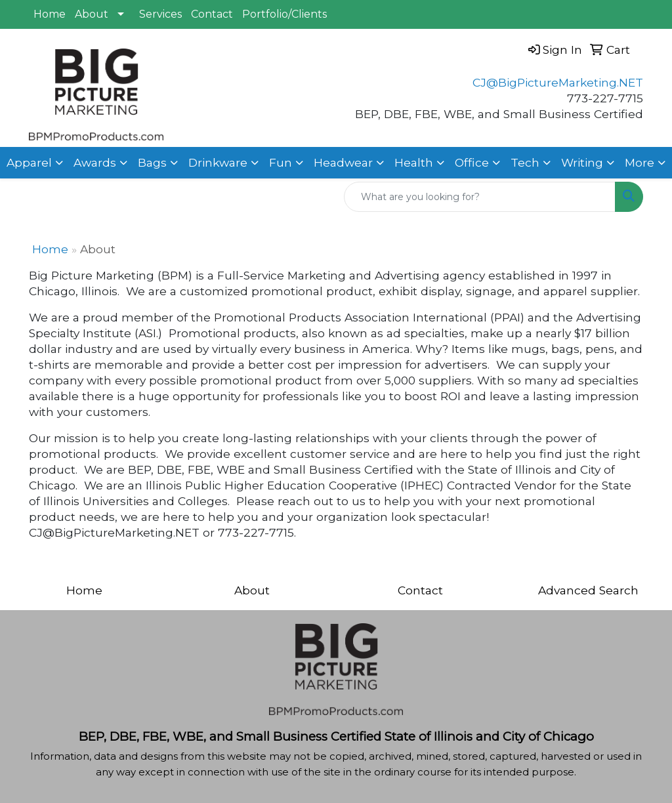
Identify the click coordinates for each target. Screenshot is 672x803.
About (92, 14)
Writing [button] (582, 162)
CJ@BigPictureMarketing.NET (558, 82)
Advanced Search (588, 590)
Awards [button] (95, 162)
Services (160, 14)
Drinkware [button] (218, 162)
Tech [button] (525, 162)
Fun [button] (281, 162)
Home (50, 14)
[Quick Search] (480, 197)
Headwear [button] (343, 162)
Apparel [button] (29, 162)
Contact (212, 14)
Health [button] (414, 162)
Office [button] (472, 162)
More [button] (640, 162)
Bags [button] (152, 162)
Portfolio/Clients (284, 14)
